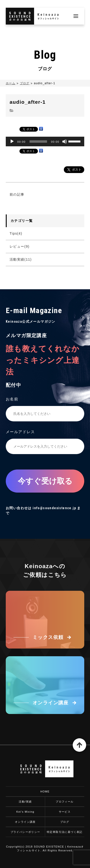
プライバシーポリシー (25, 832)
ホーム (11, 83)
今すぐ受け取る (45, 481)
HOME (45, 791)
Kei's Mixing (25, 812)
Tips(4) (16, 233)
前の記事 (17, 194)
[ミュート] (65, 141)
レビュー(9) (20, 246)
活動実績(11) (21, 259)
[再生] (12, 141)
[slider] (38, 141)
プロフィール (65, 802)
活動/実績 (25, 802)
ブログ (25, 83)
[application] (45, 141)
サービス (65, 812)
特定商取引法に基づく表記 (65, 832)
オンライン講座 (25, 822)
